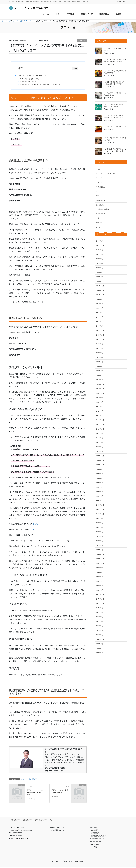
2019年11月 (100, 509)
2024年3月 (100, 322)
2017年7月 (100, 617)
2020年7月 (100, 474)
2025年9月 (100, 250)
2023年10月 (100, 339)
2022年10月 (100, 393)
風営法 (98, 218)
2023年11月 (100, 335)
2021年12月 (100, 420)
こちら (33, 277)
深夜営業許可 (27, 821)
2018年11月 (100, 559)
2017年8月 (100, 612)
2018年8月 (100, 572)
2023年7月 (100, 353)
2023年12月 (100, 330)
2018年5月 (100, 586)
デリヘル (99, 196)
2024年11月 (100, 290)
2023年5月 (100, 362)
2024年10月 (100, 295)
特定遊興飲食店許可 (103, 209)
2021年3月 (100, 447)
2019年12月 (100, 505)
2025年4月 (100, 268)
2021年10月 (100, 429)
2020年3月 (100, 492)
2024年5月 (100, 313)
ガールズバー (100, 178)
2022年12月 (100, 384)
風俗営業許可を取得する (32, 82)
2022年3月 (100, 411)
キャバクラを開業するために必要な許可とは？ (39, 75)
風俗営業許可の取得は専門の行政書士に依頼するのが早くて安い (45, 85)
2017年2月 (100, 635)
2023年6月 (100, 357)
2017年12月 (100, 595)
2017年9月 (100, 608)
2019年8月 (100, 523)
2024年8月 (100, 299)
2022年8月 (100, 402)
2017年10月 (100, 603)
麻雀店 (98, 227)
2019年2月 (100, 545)
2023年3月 (100, 371)
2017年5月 (100, 626)
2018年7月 (100, 577)
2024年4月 (100, 317)
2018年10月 (100, 563)
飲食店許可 (100, 223)
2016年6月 (100, 653)
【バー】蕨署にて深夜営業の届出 (115, 127)
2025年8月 (100, 254)
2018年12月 (100, 554)
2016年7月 (100, 648)
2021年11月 (100, 424)
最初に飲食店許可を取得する (33, 79)
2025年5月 (100, 263)
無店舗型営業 (100, 205)
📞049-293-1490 (121, 2)
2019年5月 (100, 532)
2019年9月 (100, 518)
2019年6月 (100, 527)
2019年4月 (100, 536)
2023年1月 (100, 380)
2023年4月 (100, 366)
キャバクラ (82, 41)
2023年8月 (100, 348)
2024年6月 (100, 308)
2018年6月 (100, 581)
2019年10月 (100, 514)
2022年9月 (100, 398)
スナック (99, 191)
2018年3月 (100, 590)
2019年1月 (100, 550)
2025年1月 (100, 281)
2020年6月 (100, 478)
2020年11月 (100, 460)
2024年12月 (100, 286)
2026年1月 (100, 241)
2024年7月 (100, 304)
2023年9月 (100, 344)
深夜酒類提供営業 (102, 200)
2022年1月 (100, 416)
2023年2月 (100, 375)
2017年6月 (100, 621)
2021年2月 (100, 451)
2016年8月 (100, 644)
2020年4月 (100, 487)
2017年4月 (100, 630)
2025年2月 (100, 277)
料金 (51, 821)
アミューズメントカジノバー (106, 173)
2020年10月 (100, 465)
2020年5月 (100, 483)
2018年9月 (100, 568)
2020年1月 (100, 501)
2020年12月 (100, 456)
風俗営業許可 (33, 781)
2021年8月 (100, 433)
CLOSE (75, 68)
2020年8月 (100, 469)
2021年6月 (100, 438)
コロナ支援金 (100, 187)
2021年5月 (100, 442)
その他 (98, 169)
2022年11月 (100, 389)
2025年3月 (100, 272)
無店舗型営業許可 (41, 821)
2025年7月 (100, 259)
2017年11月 (100, 599)
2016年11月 (100, 639)
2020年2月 (100, 496)
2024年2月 (100, 326)
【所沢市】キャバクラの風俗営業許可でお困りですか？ (35, 794)
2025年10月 (100, 245)
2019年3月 (100, 541)
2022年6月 (100, 407)
